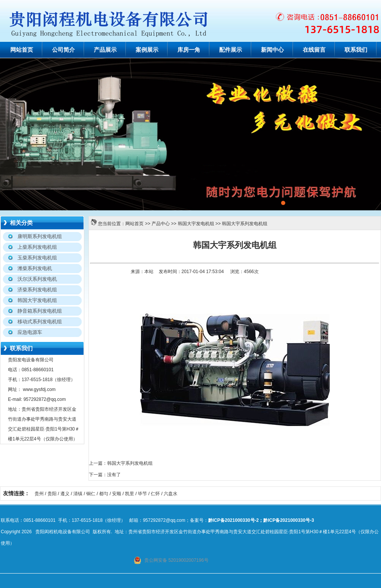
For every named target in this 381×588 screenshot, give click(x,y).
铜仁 (91, 494)
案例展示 (147, 50)
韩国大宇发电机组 (196, 224)
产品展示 (105, 50)
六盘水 (171, 494)
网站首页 (22, 50)
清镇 (78, 494)
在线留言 (314, 50)
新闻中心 (272, 50)
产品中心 (161, 224)
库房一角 (189, 50)
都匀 (104, 494)
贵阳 (52, 494)
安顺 (117, 494)
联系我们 (356, 50)
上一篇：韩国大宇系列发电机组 (121, 463)
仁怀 (155, 494)
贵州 (39, 494)
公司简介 (63, 50)
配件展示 (231, 50)
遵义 (65, 494)
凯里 (130, 494)
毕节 (142, 494)
